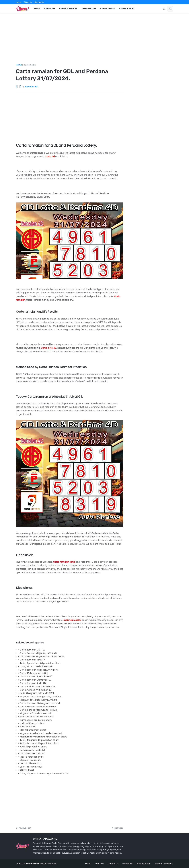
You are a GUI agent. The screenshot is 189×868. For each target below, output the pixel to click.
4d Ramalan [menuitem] (89, 9)
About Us (28, 2)
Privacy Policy (143, 864)
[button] (164, 9)
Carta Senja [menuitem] (127, 9)
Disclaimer (128, 864)
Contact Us (39, 2)
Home (19, 2)
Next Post (117, 828)
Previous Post (24, 828)
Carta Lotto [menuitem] (108, 9)
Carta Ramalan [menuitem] (68, 9)
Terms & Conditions (164, 864)
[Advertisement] (94, 38)
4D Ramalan (30, 65)
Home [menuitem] (37, 9)
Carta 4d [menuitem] (49, 9)
